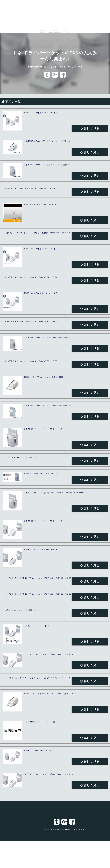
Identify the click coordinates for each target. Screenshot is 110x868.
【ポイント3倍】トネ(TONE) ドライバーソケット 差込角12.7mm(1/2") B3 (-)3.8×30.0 (39, 594)
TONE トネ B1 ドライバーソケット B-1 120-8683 (44, 377)
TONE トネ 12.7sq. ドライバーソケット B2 (41, 113)
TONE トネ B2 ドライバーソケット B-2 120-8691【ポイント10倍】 (51, 694)
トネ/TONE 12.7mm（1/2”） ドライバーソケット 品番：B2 (47, 141)
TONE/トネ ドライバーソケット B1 (38, 751)
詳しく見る (90, 128)
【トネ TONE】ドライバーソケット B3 (39, 722)
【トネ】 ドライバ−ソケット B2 (37, 626)
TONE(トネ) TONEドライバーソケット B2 (41, 204)
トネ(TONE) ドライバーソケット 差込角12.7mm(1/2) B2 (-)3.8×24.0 (32, 277)
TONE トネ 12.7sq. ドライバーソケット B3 (41, 249)
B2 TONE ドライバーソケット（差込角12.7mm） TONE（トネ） (50, 774)
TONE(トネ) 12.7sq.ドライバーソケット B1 (41, 550)
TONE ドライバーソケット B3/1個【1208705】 (24, 458)
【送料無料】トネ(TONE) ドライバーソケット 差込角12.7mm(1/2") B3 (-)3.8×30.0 (37, 233)
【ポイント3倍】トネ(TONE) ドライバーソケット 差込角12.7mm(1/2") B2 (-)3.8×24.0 (39, 578)
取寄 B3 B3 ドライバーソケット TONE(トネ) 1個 (43, 521)
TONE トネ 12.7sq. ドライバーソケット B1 (41, 293)
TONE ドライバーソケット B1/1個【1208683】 (24, 610)
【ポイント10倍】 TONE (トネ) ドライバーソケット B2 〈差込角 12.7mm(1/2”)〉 (56, 493)
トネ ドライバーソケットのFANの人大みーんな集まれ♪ (65, 829)
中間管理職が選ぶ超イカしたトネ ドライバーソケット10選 (55, 66)
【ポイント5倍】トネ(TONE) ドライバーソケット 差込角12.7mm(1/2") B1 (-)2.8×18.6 (39, 678)
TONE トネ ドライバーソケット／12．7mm (41, 474)
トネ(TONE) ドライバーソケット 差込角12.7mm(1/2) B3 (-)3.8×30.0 (32, 188)
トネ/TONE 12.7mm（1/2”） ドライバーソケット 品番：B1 (47, 165)
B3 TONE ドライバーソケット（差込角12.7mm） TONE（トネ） (50, 654)
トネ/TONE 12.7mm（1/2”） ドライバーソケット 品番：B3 (47, 405)
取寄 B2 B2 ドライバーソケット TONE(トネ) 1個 (43, 429)
